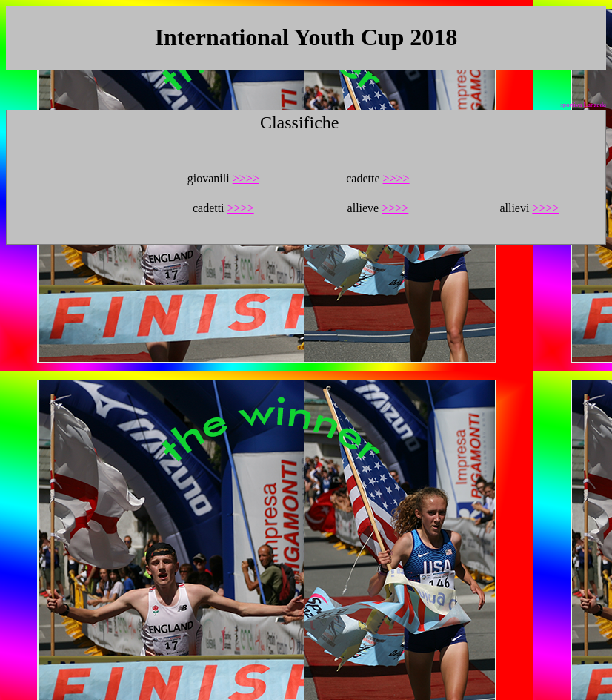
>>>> (246, 178)
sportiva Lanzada (583, 105)
